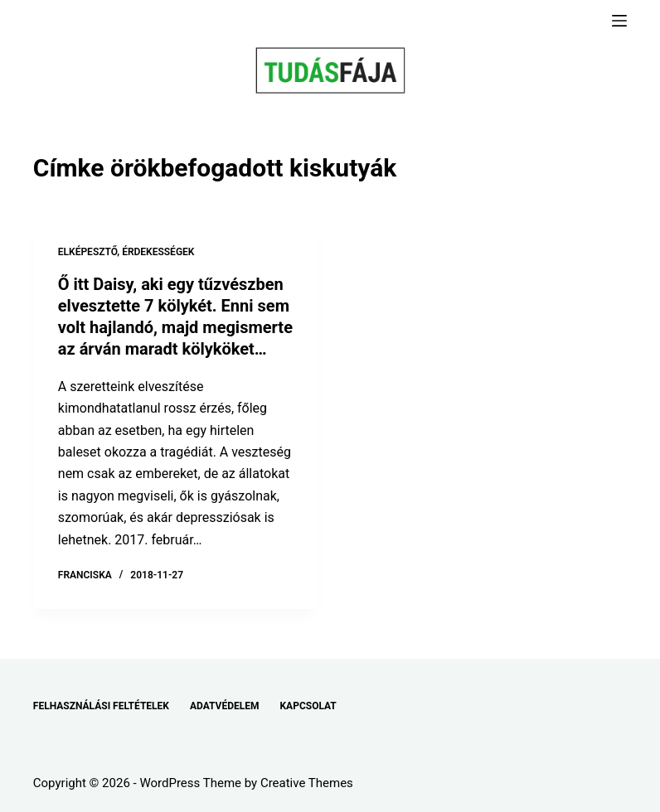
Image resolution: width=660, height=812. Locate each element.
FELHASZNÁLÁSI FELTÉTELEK (101, 706)
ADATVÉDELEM (225, 706)
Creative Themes (307, 783)
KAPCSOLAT (308, 706)
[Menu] (619, 21)
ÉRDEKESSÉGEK (158, 252)
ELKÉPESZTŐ (88, 252)
